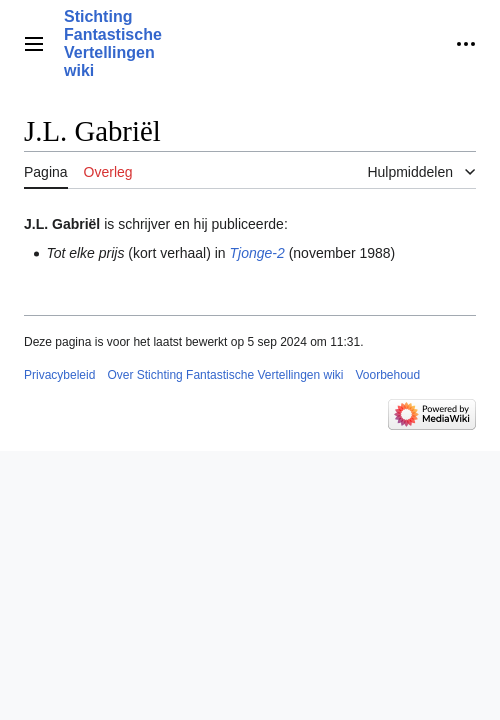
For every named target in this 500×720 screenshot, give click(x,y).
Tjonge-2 (257, 253)
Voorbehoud (387, 375)
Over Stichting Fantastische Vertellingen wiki (225, 375)
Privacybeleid (59, 375)
